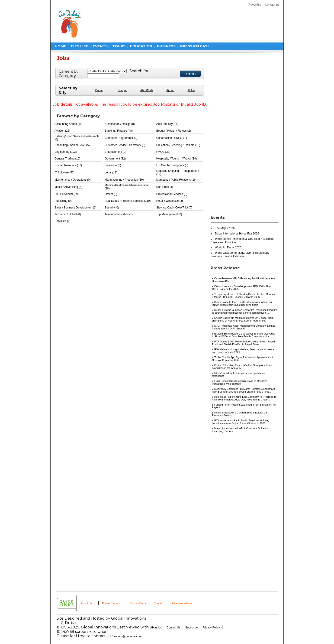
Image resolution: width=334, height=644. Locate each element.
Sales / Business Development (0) (75, 208)
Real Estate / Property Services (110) (128, 201)
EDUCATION (141, 46)
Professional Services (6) (172, 194)
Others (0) (111, 194)
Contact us (272, 5)
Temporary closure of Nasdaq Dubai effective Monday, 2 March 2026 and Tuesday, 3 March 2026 (244, 296)
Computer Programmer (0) (121, 138)
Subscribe (191, 628)
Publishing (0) (63, 201)
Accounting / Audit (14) (69, 124)
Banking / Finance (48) (119, 131)
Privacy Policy (211, 628)
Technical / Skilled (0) (68, 214)
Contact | (161, 603)
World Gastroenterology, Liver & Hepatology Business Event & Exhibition (240, 255)
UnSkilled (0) (63, 221)
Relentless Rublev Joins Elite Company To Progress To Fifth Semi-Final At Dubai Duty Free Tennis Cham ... (244, 398)
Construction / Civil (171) (172, 138)
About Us (86, 603)
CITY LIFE (79, 46)
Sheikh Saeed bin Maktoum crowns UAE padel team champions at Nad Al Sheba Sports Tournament (243, 319)
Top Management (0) (169, 214)
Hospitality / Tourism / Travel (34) (177, 159)
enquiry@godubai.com (128, 636)
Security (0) (112, 208)
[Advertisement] (174, 24)
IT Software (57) (64, 172)
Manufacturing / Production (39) (124, 180)
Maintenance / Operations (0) (72, 180)
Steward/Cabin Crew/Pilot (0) (174, 208)
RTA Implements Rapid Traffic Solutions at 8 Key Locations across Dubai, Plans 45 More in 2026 (241, 422)
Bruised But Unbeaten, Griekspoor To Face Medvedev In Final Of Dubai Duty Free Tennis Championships (244, 335)
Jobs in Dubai (138, 603)
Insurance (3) (113, 165)
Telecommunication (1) (119, 214)
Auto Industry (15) (167, 124)
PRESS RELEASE (195, 46)
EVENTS (100, 46)
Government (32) (115, 159)
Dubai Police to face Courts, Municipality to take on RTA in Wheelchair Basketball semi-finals (242, 303)
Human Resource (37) (68, 165)
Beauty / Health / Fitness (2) (174, 131)
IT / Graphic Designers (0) (172, 165)
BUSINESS (166, 46)
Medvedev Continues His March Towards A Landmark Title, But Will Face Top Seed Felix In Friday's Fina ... (243, 390)
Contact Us (173, 628)
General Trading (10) (67, 159)
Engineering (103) (66, 152)
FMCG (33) (163, 152)
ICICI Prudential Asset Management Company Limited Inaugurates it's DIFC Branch (244, 327)
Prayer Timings (111, 603)
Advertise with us (182, 603)
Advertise (255, 5)
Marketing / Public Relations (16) (176, 180)
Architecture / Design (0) (120, 124)
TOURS (119, 46)
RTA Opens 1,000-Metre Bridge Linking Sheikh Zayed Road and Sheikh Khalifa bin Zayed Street (243, 343)
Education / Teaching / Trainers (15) (178, 145)
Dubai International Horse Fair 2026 (237, 234)
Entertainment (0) (115, 152)
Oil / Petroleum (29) (67, 194)
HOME (60, 46)
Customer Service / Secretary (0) (125, 145)
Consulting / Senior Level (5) (72, 145)
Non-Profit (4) (165, 187)
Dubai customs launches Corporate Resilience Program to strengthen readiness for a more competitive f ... (245, 311)
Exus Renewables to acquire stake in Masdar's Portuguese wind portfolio (240, 382)
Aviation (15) (62, 131)
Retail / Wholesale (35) (170, 201)
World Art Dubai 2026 (228, 247)
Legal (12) (111, 172)
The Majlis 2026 (225, 228)
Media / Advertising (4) (68, 187)
